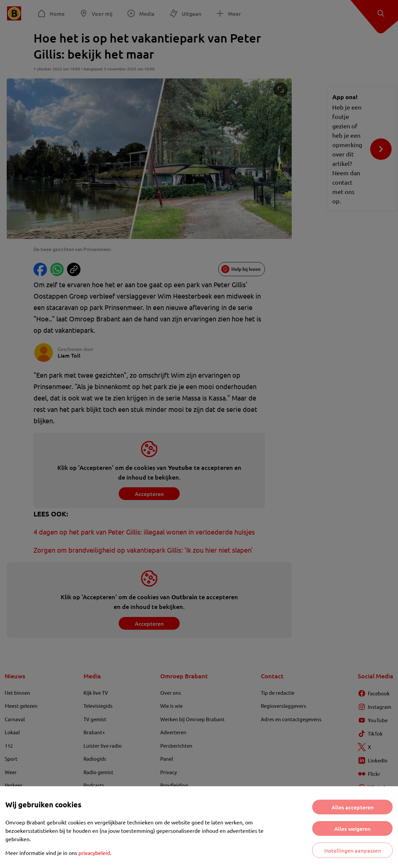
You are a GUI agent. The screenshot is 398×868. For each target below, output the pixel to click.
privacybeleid (94, 853)
